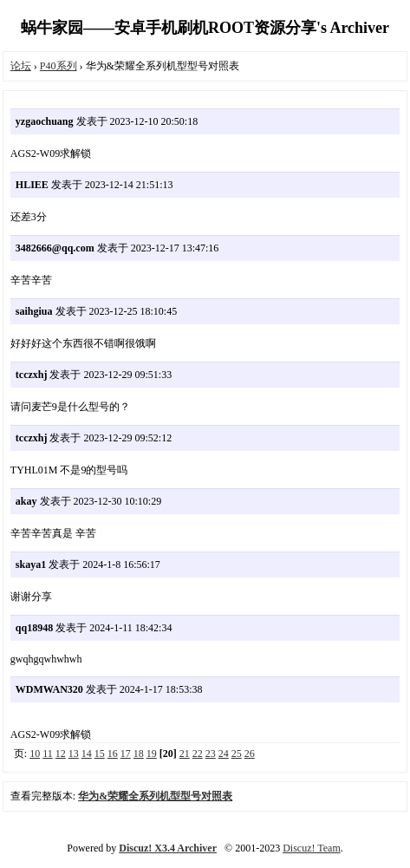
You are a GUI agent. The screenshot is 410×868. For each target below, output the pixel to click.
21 (185, 754)
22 (198, 754)
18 (139, 754)
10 (35, 754)
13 (74, 754)
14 (87, 754)
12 (61, 754)
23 (211, 754)
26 (250, 754)
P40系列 (59, 66)
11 (48, 754)
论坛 (21, 66)
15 (100, 754)
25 (237, 754)
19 (152, 754)
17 (126, 754)
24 (224, 754)
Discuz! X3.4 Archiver (168, 848)
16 (113, 754)
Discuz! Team (312, 848)
